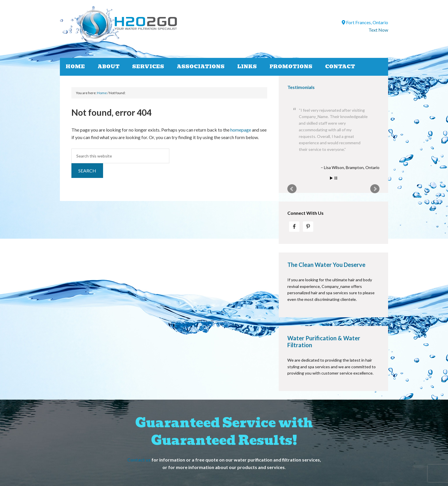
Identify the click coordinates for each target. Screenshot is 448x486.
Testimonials (301, 87)
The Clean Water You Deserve (326, 265)
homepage (241, 130)
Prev (292, 189)
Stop (336, 178)
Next (375, 189)
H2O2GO (152, 25)
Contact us (139, 460)
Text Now (378, 30)
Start (331, 178)
